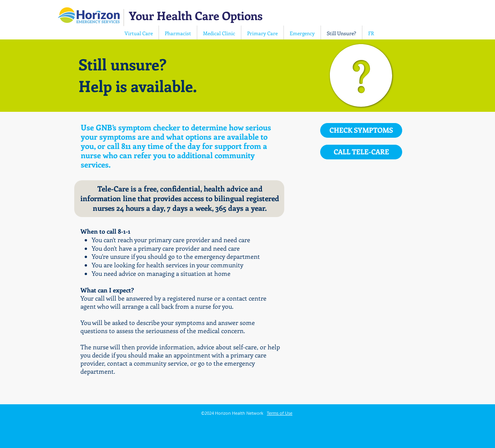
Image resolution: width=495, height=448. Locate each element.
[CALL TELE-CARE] (361, 152)
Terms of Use (280, 413)
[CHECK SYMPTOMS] (361, 130)
